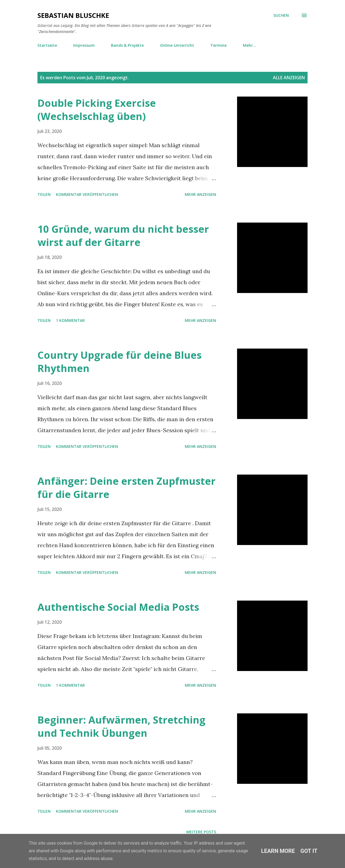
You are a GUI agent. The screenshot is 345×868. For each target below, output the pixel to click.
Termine (218, 45)
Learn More (278, 851)
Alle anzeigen (289, 78)
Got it (309, 851)
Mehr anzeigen (200, 194)
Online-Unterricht (177, 45)
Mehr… (249, 45)
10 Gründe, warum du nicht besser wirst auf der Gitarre (123, 236)
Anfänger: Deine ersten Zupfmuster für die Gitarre (127, 488)
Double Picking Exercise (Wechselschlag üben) (97, 110)
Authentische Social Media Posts (118, 607)
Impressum (84, 45)
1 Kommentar (70, 320)
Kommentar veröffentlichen (87, 194)
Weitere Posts (201, 832)
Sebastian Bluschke (73, 15)
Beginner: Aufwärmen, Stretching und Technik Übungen (121, 726)
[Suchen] (281, 15)
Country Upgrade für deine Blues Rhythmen (119, 362)
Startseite (47, 45)
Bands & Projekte (127, 45)
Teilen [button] (44, 194)
